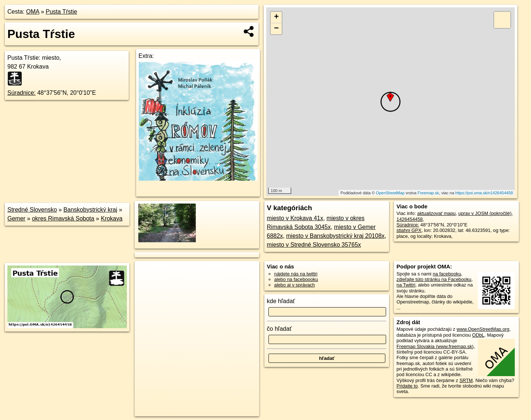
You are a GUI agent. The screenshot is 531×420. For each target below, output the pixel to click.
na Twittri (406, 285)
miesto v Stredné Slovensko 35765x (314, 245)
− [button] (276, 29)
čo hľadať (280, 329)
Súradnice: (22, 93)
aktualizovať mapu (436, 213)
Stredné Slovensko (32, 210)
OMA (33, 12)
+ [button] (276, 17)
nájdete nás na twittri (296, 274)
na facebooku (447, 274)
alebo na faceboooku (296, 279)
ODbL (478, 335)
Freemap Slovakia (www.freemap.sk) (435, 346)
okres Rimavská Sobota (63, 218)
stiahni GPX (409, 230)
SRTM (466, 380)
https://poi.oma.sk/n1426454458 (484, 193)
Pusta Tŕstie (61, 12)
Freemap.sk (428, 193)
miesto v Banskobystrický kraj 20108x (335, 236)
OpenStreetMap (390, 193)
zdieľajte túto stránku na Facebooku (434, 279)
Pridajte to (407, 386)
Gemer (16, 218)
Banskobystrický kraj (90, 210)
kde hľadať (281, 301)
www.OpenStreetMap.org (483, 329)
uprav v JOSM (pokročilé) (485, 213)
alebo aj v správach (295, 285)
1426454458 (409, 219)
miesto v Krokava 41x (295, 218)
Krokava (112, 218)
